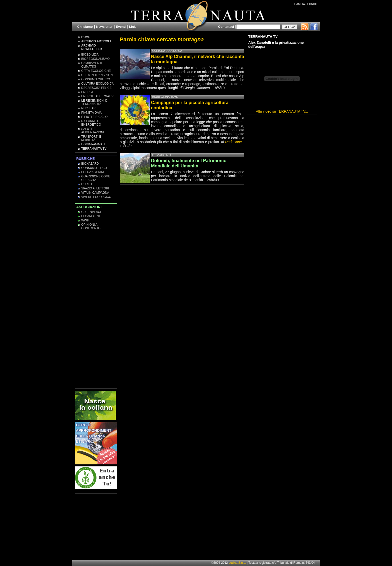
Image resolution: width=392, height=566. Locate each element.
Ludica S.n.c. (237, 563)
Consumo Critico (96, 79)
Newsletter (104, 27)
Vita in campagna (95, 193)
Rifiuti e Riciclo (94, 117)
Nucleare (89, 108)
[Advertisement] (96, 311)
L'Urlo (86, 184)
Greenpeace (92, 212)
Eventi (121, 27)
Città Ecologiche (96, 71)
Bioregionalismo (95, 59)
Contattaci (226, 27)
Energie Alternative (98, 96)
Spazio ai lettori (95, 188)
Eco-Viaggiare (93, 172)
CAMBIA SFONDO (306, 4)
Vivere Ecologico (96, 197)
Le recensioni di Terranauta (95, 102)
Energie (88, 92)
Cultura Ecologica (97, 84)
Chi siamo (85, 27)
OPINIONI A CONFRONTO (91, 226)
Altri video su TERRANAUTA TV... (282, 111)
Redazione (234, 142)
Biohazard (90, 164)
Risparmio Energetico (91, 123)
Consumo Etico (94, 168)
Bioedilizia (90, 55)
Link (132, 27)
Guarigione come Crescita (96, 178)
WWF (85, 220)
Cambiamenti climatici (92, 65)
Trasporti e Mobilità (91, 138)
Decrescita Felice (96, 88)
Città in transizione (98, 75)
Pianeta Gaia (91, 113)
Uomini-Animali (93, 144)
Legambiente (92, 216)
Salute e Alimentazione (93, 131)
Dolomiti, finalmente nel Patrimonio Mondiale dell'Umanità (189, 163)
